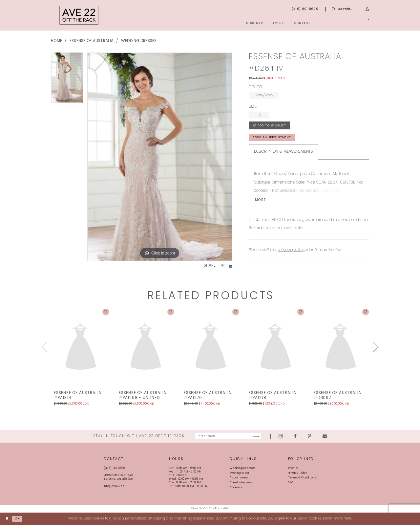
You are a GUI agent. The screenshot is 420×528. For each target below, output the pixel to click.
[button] (367, 9)
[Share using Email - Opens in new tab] (231, 266)
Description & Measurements (283, 154)
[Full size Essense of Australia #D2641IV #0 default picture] (160, 157)
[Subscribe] (272, 439)
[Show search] (342, 9)
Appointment (239, 481)
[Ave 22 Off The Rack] (79, 15)
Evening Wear (240, 476)
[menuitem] (346, 23)
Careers (236, 491)
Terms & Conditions (302, 481)
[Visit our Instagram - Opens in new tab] (298, 439)
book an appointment (275, 139)
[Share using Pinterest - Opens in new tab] (223, 266)
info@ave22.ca (114, 490)
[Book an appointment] (346, 23)
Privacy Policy (298, 476)
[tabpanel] (67, 80)
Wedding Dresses (139, 41)
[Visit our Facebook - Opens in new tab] (312, 439)
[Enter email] (228, 439)
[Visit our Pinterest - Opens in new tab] (326, 439)
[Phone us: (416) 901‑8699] (305, 9)
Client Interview (241, 486)
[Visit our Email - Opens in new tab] (341, 439)
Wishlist (293, 472)
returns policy (291, 253)
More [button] (261, 203)
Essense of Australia (92, 41)
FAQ (291, 486)
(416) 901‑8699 (114, 472)
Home (56, 41)
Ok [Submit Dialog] (19, 522)
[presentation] (81, 350)
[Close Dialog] (8, 522)
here (347, 522)
